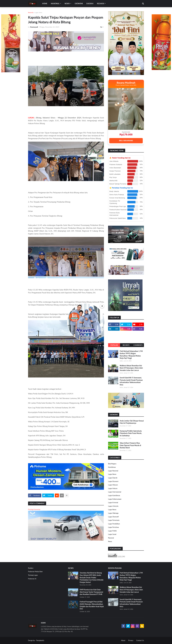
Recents (126, 345)
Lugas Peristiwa (113, 527)
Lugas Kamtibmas (114, 495)
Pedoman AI (32, 579)
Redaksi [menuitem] (101, 4)
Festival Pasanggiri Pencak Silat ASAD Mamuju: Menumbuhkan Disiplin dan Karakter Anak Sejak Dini (92, 605)
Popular (114, 345)
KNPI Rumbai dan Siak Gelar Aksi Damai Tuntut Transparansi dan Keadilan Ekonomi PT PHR (91, 592)
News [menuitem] (67, 4)
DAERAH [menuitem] (90, 4)
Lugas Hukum (113, 488)
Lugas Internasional (115, 492)
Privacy (131, 640)
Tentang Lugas (33, 575)
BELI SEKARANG (126, 141)
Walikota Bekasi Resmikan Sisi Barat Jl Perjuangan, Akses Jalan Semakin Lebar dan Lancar (131, 368)
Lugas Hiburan (113, 485)
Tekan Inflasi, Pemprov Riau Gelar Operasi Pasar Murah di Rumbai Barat (130, 445)
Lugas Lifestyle (113, 506)
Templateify (40, 640)
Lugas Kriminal (113, 502)
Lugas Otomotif (113, 517)
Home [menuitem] (45, 4)
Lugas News (38, 12)
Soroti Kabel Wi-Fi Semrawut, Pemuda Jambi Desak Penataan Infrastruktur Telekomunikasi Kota (131, 381)
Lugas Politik (112, 531)
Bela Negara (112, 464)
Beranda (31, 12)
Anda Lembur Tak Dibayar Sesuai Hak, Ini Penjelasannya (132, 422)
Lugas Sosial (112, 534)
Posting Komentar (34, 509)
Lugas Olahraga (113, 513)
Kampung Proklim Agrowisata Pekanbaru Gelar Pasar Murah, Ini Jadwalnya (131, 433)
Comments (138, 345)
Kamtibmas (112, 467)
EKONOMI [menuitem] (79, 4)
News (110, 541)
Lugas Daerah (113, 478)
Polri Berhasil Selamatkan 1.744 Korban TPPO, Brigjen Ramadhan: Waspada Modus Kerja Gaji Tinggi (131, 355)
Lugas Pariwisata (114, 520)
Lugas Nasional (113, 471)
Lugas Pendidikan (114, 524)
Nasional (111, 538)
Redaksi (31, 568)
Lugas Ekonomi (113, 481)
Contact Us (140, 640)
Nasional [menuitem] (55, 4)
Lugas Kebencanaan (115, 499)
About (123, 640)
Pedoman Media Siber (35, 572)
